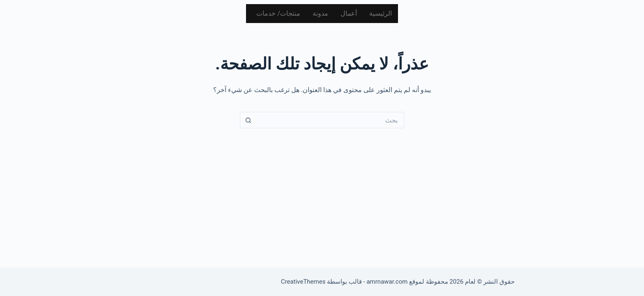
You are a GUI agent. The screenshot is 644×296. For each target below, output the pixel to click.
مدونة (320, 13)
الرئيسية (381, 13)
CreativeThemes (303, 282)
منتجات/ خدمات (278, 13)
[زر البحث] (248, 120)
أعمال (349, 13)
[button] (276, 14)
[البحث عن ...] (330, 120)
